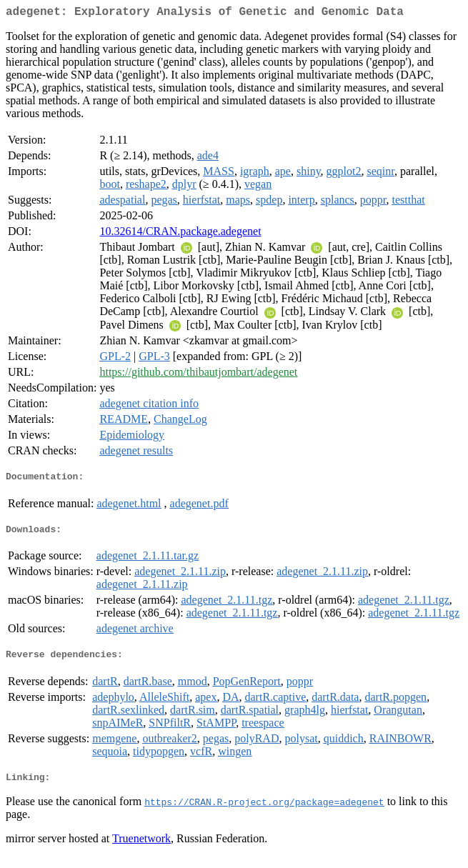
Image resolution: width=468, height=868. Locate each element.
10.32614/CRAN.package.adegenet (180, 234)
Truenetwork (141, 850)
